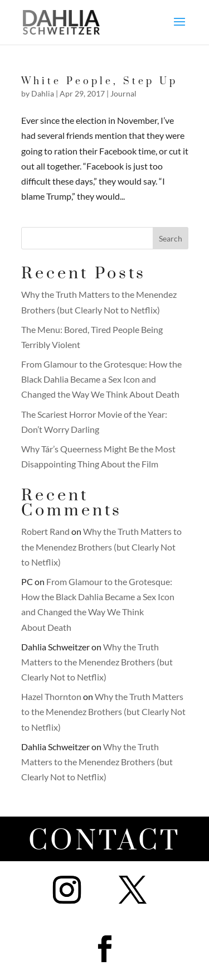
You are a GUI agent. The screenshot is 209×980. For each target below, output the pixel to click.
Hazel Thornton (51, 696)
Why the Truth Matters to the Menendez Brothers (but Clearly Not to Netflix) (101, 546)
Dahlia (43, 93)
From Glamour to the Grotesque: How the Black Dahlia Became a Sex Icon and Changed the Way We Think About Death (101, 379)
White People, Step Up (99, 81)
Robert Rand (45, 531)
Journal (123, 93)
